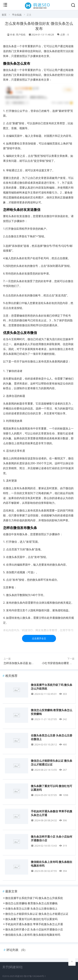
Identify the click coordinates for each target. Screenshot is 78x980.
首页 (4, 15)
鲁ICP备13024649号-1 (35, 976)
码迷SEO (19, 976)
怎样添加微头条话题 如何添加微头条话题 (28, 663)
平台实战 (17, 15)
